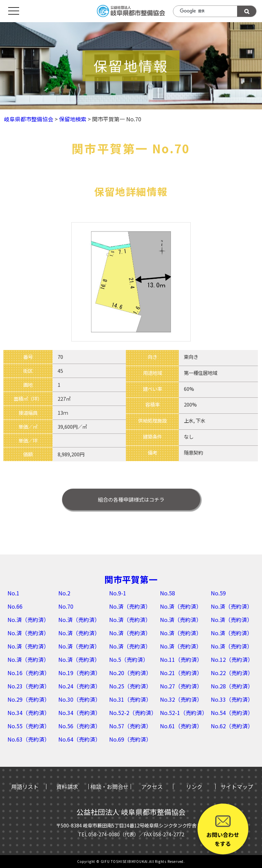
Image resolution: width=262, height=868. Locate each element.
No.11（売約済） (181, 659)
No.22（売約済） (232, 673)
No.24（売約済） (79, 686)
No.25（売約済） (130, 686)
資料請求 (67, 787)
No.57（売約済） (130, 726)
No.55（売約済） (29, 726)
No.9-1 (118, 593)
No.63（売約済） (29, 739)
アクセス (152, 787)
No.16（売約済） (29, 673)
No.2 (64, 593)
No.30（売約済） (79, 699)
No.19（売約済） (79, 673)
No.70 (66, 606)
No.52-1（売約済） (184, 713)
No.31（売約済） (130, 699)
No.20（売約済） (130, 673)
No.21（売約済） (181, 673)
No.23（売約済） (29, 686)
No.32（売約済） (181, 699)
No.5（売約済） (129, 659)
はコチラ (131, 499)
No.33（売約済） (232, 699)
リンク (194, 787)
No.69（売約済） (130, 739)
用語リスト (25, 787)
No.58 (168, 593)
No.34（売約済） (29, 713)
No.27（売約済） (181, 686)
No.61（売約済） (181, 726)
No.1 (13, 593)
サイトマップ (237, 787)
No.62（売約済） (232, 726)
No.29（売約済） (29, 699)
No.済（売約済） (130, 606)
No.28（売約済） (232, 686)
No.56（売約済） (79, 726)
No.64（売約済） (79, 739)
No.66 (15, 606)
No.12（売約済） (232, 659)
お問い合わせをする (223, 831)
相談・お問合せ (110, 787)
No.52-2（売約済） (133, 713)
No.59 (218, 593)
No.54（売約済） (232, 713)
